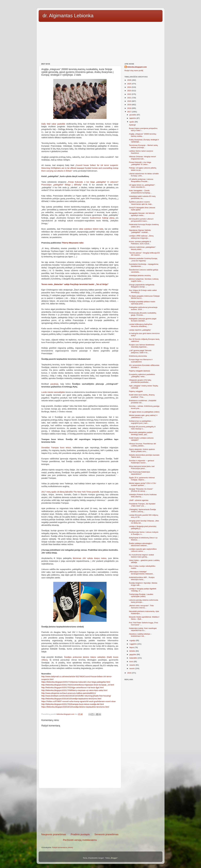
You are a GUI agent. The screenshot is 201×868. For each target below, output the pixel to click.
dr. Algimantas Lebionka (68, 16)
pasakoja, (54, 384)
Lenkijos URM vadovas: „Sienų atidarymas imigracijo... (141, 237)
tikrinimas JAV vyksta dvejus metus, (90, 558)
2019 (129, 105)
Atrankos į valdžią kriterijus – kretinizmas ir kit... (140, 635)
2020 (129, 101)
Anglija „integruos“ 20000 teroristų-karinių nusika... (143, 135)
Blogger (114, 858)
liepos (132, 647)
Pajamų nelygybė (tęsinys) (139, 371)
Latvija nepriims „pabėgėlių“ (140, 330)
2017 (129, 112)
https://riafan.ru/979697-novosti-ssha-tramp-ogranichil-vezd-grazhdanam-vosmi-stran (79, 701)
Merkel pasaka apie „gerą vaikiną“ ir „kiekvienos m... (143, 416)
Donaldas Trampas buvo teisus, (56, 448)
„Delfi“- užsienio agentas (139, 500)
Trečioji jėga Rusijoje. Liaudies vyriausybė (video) (141, 595)
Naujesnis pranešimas (54, 834)
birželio (133, 651)
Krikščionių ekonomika (138, 356)
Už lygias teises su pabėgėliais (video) (144, 412)
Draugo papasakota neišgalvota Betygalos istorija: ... (142, 286)
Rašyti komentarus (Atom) (63, 847)
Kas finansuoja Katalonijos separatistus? (139, 473)
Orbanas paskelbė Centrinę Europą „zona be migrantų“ (143, 259)
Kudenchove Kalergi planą (103, 218)
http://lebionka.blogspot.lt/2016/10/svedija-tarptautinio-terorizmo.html (71, 699)
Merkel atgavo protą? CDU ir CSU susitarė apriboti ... (142, 484)
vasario (133, 665)
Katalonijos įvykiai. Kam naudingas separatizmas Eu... (143, 629)
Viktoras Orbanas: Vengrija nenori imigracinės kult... (142, 158)
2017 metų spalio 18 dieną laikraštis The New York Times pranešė (70, 492)
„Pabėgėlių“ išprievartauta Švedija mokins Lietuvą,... (142, 511)
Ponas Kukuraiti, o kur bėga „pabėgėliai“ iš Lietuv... (140, 163)
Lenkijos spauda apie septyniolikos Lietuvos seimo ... (143, 550)
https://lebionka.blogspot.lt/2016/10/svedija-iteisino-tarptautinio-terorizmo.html (75, 707)
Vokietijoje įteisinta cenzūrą (140, 275)
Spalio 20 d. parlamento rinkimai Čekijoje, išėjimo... (142, 479)
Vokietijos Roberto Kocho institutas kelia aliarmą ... (143, 496)
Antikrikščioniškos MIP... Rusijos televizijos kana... (142, 578)
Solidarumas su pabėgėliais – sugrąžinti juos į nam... (141, 422)
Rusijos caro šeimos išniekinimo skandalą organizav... (142, 346)
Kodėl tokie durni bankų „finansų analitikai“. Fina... (142, 396)
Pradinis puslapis (80, 834)
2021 (129, 98)
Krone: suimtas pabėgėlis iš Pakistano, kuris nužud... (140, 243)
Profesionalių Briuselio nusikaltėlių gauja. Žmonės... (143, 314)
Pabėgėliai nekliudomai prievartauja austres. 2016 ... (143, 308)
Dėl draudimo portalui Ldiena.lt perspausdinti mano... (141, 220)
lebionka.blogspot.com (137, 67)
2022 (129, 94)
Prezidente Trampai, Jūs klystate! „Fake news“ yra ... (142, 505)
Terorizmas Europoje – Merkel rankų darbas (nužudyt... (143, 146)
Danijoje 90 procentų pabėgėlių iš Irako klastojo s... (142, 428)
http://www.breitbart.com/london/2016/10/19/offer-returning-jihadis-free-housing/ (76, 696)
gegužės (133, 654)
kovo (132, 662)
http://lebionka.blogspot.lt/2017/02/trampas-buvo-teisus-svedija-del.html (73, 704)
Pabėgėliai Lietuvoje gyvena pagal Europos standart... (143, 320)
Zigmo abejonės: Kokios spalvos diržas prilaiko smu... (142, 450)
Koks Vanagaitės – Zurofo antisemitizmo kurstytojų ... (141, 192)
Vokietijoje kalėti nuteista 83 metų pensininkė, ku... (142, 197)
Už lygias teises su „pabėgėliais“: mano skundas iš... (142, 186)
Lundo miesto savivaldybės (53, 392)
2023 (129, 91)
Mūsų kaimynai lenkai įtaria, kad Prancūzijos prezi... (142, 467)
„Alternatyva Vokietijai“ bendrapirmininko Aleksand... (141, 573)
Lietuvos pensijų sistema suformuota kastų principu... (143, 601)
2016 (129, 673)
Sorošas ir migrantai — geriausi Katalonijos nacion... (141, 462)
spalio (132, 122)
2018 (129, 108)
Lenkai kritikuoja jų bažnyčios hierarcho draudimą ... (141, 325)
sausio (132, 668)
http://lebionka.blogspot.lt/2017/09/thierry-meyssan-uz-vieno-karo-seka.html (74, 690)
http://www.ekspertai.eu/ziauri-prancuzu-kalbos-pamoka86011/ (69, 693)
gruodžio (133, 115)
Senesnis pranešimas (106, 834)
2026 (129, 80)
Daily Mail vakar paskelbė (53, 124)
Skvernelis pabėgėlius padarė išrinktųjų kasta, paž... (141, 433)
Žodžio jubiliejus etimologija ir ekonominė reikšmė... (141, 544)
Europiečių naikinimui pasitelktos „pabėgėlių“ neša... (142, 375)
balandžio (134, 658)
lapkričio (133, 118)
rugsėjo (133, 640)
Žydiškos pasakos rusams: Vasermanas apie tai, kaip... (141, 203)
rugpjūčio (133, 644)
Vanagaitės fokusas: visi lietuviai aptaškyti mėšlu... (142, 214)
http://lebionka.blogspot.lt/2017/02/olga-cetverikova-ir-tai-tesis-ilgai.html (73, 688)
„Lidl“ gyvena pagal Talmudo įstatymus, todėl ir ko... (140, 352)
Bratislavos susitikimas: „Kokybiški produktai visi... (143, 402)
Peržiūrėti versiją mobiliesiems (80, 840)
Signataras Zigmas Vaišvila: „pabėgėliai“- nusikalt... (140, 231)
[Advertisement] (101, 41)
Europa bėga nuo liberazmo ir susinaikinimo (141, 361)
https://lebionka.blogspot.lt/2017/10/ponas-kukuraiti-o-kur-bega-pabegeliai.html (76, 682)
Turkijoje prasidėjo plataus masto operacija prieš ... (142, 303)
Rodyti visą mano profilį (134, 71)
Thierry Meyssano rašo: (73, 243)
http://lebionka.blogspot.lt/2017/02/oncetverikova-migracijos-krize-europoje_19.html (78, 685)
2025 (129, 84)
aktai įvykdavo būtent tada (91, 229)
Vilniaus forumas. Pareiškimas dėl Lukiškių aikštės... (142, 445)
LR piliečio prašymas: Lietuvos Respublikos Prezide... (141, 180)
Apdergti (132, 125)
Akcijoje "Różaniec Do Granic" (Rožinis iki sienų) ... (141, 490)
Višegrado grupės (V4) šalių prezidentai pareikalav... (140, 381)
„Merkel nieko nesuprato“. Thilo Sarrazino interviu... (141, 607)
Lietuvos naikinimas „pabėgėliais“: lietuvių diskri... (142, 248)
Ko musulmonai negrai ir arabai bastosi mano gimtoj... (141, 556)
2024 (129, 87)
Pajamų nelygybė (136, 391)
